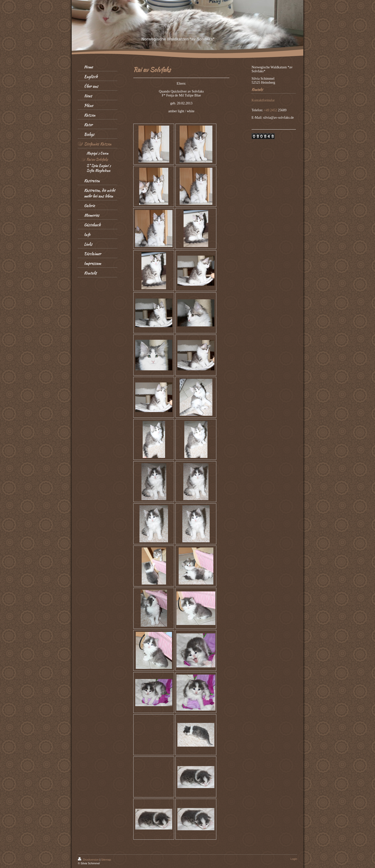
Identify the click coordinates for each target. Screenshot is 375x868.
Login (294, 859)
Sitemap (106, 860)
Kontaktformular (263, 100)
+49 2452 (271, 110)
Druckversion (89, 860)
